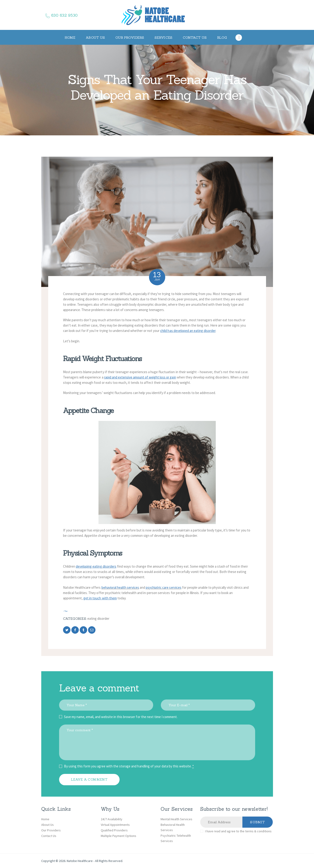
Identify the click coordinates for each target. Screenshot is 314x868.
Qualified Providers (114, 830)
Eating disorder (98, 618)
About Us (48, 825)
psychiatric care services (164, 587)
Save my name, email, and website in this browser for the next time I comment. (121, 717)
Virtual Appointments (115, 825)
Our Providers (51, 830)
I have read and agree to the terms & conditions (238, 831)
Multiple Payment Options (119, 836)
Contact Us (49, 836)
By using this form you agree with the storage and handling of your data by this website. (129, 766)
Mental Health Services (176, 819)
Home (45, 819)
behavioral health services (120, 587)
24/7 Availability (112, 819)
